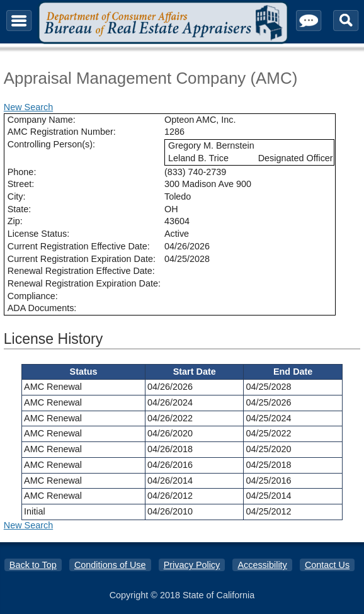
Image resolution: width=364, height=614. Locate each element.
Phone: (22, 172)
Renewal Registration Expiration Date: (84, 283)
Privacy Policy (192, 565)
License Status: (38, 234)
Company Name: (42, 120)
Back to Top (33, 565)
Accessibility (262, 565)
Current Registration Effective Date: (79, 246)
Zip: (15, 221)
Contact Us (327, 565)
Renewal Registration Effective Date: (81, 271)
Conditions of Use (110, 565)
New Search (28, 107)
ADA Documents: (42, 308)
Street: (21, 184)
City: (17, 196)
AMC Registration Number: (62, 132)
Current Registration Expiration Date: (82, 259)
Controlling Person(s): (51, 144)
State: (20, 209)
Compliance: (33, 296)
